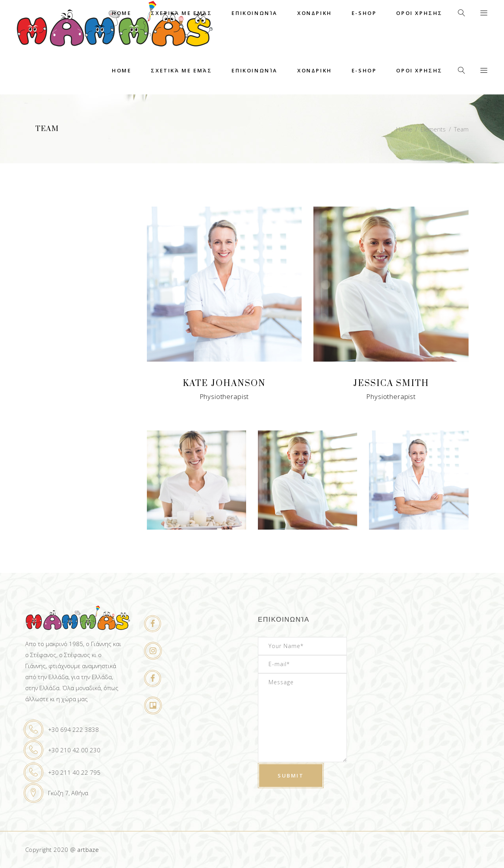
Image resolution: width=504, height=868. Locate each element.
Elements (433, 129)
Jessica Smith (391, 383)
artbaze (88, 850)
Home (404, 129)
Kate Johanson (224, 383)
